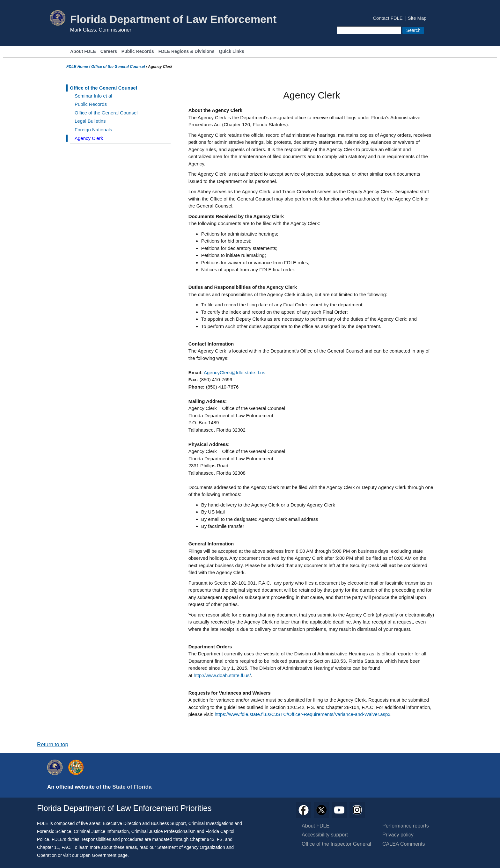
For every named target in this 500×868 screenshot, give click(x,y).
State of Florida (132, 787)
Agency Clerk (89, 138)
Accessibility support (325, 835)
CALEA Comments (404, 844)
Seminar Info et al (93, 96)
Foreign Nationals (93, 130)
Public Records (138, 51)
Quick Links (231, 51)
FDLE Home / (79, 67)
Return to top (53, 744)
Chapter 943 (202, 839)
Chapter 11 (48, 847)
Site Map (417, 18)
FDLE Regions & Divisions (187, 51)
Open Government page (104, 855)
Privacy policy (398, 835)
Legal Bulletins (90, 121)
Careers (109, 51)
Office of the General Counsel (118, 67)
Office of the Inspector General (336, 844)
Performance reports (406, 826)
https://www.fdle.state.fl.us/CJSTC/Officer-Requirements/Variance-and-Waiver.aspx (302, 714)
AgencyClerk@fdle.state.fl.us (235, 372)
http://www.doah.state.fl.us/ (222, 675)
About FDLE (83, 51)
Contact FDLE (388, 18)
